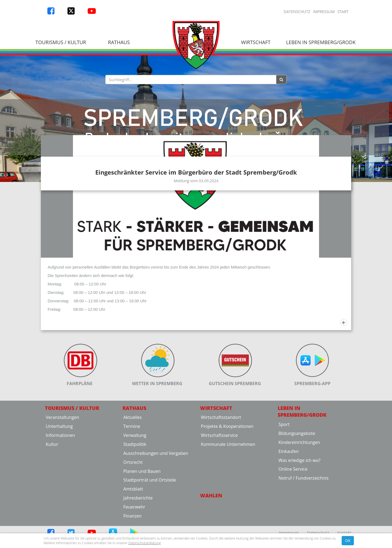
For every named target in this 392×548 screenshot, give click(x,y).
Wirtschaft (256, 42)
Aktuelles (133, 478)
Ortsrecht (133, 523)
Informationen (60, 496)
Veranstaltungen (62, 478)
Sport (284, 485)
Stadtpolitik (135, 505)
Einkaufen (289, 512)
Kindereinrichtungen (299, 503)
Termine (132, 487)
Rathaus (119, 42)
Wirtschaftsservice (219, 496)
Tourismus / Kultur (61, 42)
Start (343, 12)
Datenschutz (297, 12)
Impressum (324, 12)
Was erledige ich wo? (299, 521)
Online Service (293, 530)
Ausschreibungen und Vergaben (156, 514)
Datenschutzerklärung (145, 543)
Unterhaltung (59, 487)
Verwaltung (135, 496)
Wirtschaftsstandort (221, 478)
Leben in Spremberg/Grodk (321, 42)
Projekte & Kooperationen (227, 487)
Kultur (52, 505)
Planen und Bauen (142, 532)
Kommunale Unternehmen (228, 505)
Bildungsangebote (297, 494)
